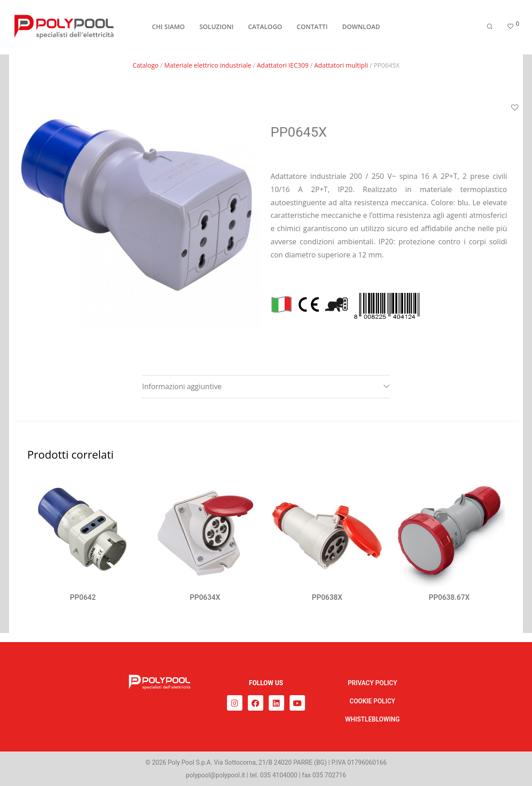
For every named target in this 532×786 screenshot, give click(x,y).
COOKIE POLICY (372, 701)
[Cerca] (490, 28)
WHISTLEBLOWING (372, 719)
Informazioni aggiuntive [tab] (182, 386)
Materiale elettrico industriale (208, 65)
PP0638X (327, 597)
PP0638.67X (449, 597)
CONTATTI (312, 28)
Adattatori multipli (341, 65)
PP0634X (205, 597)
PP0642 (83, 597)
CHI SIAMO (168, 28)
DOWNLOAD (361, 28)
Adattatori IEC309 (283, 65)
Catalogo (145, 65)
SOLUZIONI (216, 28)
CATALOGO (265, 28)
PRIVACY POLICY (372, 683)
